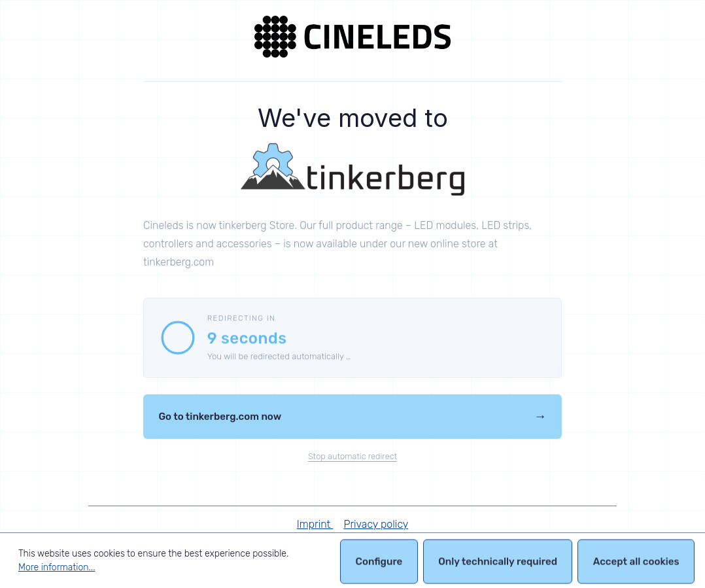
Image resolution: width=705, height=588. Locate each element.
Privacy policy (376, 524)
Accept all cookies (636, 564)
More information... (57, 567)
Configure (379, 564)
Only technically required (498, 564)
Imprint (315, 524)
